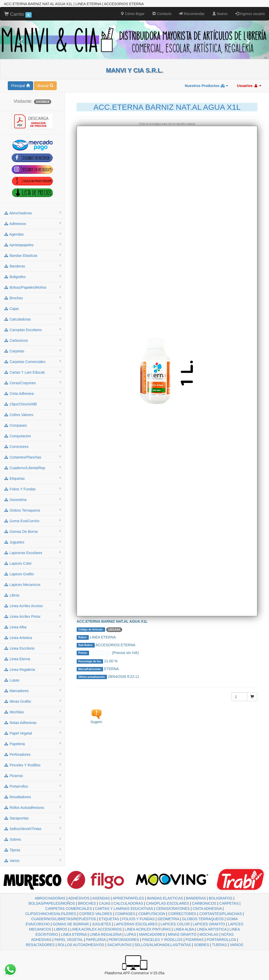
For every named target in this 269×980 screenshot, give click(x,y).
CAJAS (105, 903)
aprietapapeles (32, 245)
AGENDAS (101, 898)
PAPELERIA (96, 940)
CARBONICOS (204, 903)
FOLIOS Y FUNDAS (139, 919)
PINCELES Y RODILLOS (162, 940)
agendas (32, 234)
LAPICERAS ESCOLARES (136, 924)
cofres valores (32, 415)
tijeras (32, 850)
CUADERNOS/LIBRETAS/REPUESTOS (64, 919)
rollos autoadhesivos (32, 807)
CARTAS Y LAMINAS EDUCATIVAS (124, 909)
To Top (260, 971)
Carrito (18, 14)
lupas (32, 680)
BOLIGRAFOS (221, 898)
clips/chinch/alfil (32, 404)
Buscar (45, 86)
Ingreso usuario (250, 14)
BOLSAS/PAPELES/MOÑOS (52, 903)
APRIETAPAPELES (128, 898)
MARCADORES (152, 934)
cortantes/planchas (32, 457)
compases (32, 425)
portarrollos (32, 786)
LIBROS (60, 929)
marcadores (32, 691)
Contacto (162, 14)
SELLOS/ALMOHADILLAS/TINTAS (163, 945)
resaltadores (32, 797)
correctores (32, 446)
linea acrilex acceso (32, 606)
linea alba (32, 627)
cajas (32, 308)
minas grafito (32, 701)
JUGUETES (101, 924)
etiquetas (32, 478)
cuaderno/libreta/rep (32, 468)
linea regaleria (32, 669)
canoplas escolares (32, 330)
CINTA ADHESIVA (207, 909)
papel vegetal (32, 733)
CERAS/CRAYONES (173, 909)
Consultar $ (101, 653)
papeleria (32, 744)
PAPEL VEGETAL (69, 940)
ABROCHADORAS (50, 898)
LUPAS (130, 934)
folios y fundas (32, 489)
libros (32, 595)
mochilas (32, 712)
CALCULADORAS (128, 903)
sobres (32, 839)
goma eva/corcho (32, 521)
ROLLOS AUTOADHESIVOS (81, 945)
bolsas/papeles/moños (32, 287)
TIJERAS (220, 945)
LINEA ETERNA (74, 934)
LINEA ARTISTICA (212, 929)
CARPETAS (229, 903)
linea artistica (32, 637)
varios (32, 860)
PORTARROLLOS (221, 940)
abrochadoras (32, 213)
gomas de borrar (32, 531)
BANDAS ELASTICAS (165, 898)
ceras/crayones (32, 383)
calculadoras (32, 319)
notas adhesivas (32, 722)
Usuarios (249, 86)
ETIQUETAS (109, 919)
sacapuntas (32, 818)
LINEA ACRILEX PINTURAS (148, 929)
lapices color (32, 563)
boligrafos (32, 277)
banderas (32, 266)
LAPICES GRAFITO (209, 924)
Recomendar (192, 14)
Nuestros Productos (207, 86)
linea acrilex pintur (32, 616)
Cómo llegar (132, 14)
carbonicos (32, 340)
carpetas (32, 351)
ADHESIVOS (79, 898)
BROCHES (87, 903)
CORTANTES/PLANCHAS (221, 914)
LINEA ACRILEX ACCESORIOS (96, 929)
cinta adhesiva (32, 393)
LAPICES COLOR (175, 924)
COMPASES (125, 914)
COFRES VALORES (96, 914)
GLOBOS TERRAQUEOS (203, 919)
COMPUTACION (152, 914)
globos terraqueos (32, 510)
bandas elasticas (32, 255)
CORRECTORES (182, 914)
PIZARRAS (195, 940)
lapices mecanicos (32, 584)
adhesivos (32, 223)
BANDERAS (196, 898)
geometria (32, 499)
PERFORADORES (124, 940)
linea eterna (32, 659)
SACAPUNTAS (119, 945)
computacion (32, 436)
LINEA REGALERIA (106, 934)
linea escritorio (32, 648)
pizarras (32, 775)
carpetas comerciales (32, 361)
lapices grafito (32, 574)
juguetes (32, 542)
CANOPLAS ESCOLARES (168, 903)
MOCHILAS (209, 934)
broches (32, 298)
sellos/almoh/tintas (32, 829)
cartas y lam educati (32, 372)
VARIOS (237, 945)
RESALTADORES (40, 945)
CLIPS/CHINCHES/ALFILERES (51, 914)
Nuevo (220, 14)
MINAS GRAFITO (182, 934)
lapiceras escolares (32, 553)
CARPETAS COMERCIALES (69, 909)
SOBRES (201, 945)
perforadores (32, 754)
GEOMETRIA (168, 919)
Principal (20, 86)
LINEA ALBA (184, 929)
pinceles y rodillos (32, 765)
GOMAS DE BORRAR (71, 924)
